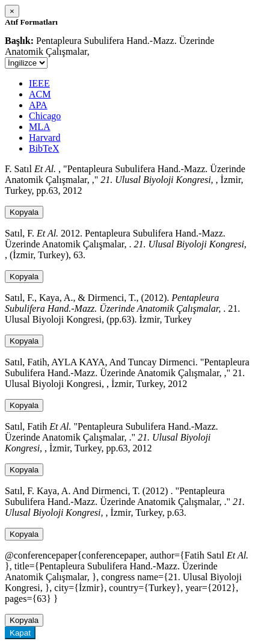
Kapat (20, 633)
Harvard (45, 138)
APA (38, 105)
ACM (40, 94)
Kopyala (24, 212)
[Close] (12, 11)
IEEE (39, 83)
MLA (40, 127)
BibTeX (44, 148)
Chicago (45, 116)
